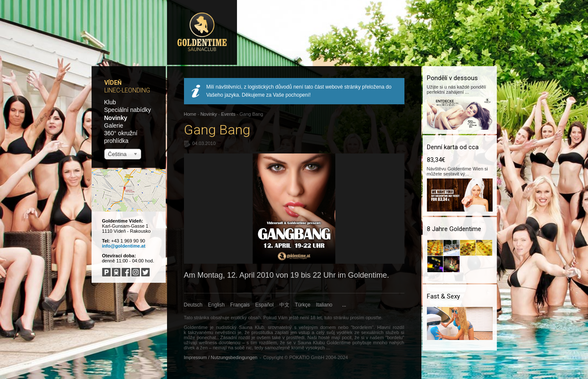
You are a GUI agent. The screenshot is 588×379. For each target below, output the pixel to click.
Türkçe (303, 305)
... (344, 305)
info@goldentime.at (124, 246)
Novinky (116, 118)
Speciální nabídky (128, 110)
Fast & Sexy (443, 296)
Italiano (324, 305)
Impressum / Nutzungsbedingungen (221, 357)
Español (264, 305)
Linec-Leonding (127, 90)
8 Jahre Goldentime (454, 229)
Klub (110, 102)
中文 (284, 305)
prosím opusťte (365, 318)
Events (229, 114)
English (216, 305)
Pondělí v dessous (452, 78)
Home (190, 114)
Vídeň (113, 83)
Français (240, 305)
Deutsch (193, 305)
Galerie (114, 125)
